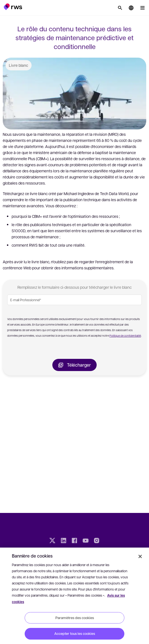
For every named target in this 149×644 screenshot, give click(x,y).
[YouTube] (86, 541)
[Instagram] (97, 541)
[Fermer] (140, 556)
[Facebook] (74, 541)
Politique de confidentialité (125, 335)
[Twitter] (52, 541)
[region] (74, 596)
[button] (13, 7)
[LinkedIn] (63, 541)
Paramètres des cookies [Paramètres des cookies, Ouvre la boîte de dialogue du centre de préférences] (75, 618)
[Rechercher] (120, 8)
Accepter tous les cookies (75, 633)
